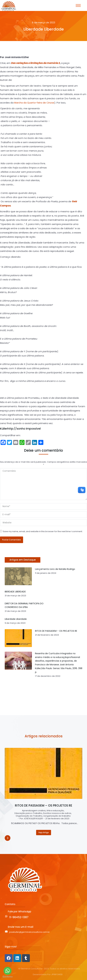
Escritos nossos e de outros (57, 813)
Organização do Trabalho (29, 816)
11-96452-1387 (19, 917)
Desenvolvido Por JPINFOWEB (48, 975)
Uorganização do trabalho (57, 816)
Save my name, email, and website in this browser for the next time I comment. (43, 531)
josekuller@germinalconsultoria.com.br (30, 932)
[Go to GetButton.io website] (8, 977)
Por (31, 819)
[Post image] (43, 773)
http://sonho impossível (24, 429)
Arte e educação (55, 811)
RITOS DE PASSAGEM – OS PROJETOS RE (44, 806)
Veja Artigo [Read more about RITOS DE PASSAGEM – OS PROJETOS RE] (44, 832)
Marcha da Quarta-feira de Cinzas (34, 103)
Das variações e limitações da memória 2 (36, 63)
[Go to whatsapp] (8, 971)
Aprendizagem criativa (34, 811)
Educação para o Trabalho (28, 813)
